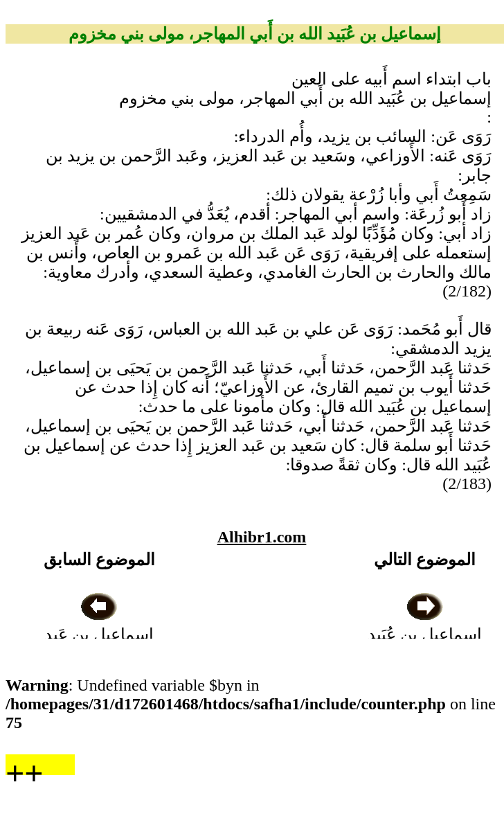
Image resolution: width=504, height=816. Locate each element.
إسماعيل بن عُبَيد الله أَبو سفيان (425, 635)
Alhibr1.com (262, 537)
